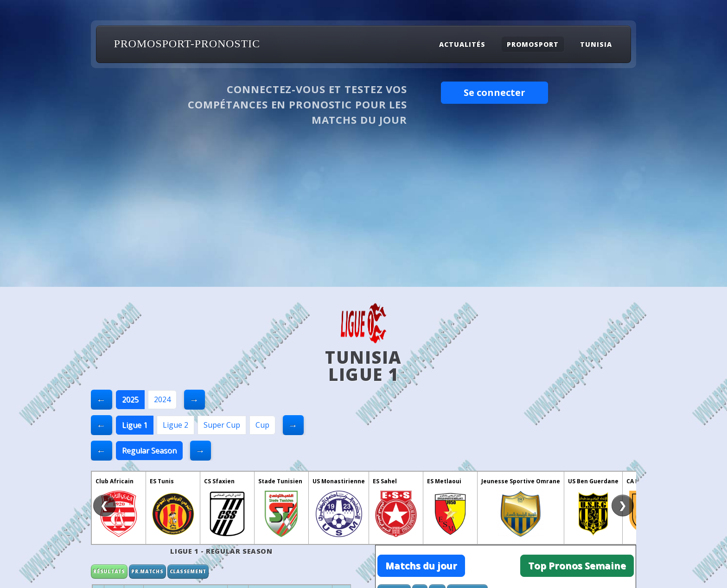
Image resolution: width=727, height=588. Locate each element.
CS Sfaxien (219, 481)
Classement (188, 571)
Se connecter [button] (494, 92)
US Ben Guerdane (593, 481)
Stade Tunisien (280, 481)
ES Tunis (162, 481)
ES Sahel (385, 481)
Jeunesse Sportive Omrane (521, 481)
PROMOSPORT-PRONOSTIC (187, 44)
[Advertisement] (363, 217)
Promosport (533, 44)
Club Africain (115, 481)
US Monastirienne (339, 481)
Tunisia (596, 44)
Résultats (109, 571)
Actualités (462, 44)
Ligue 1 (135, 425)
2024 (162, 399)
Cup (262, 425)
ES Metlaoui (444, 481)
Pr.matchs (147, 571)
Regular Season (149, 450)
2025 (130, 399)
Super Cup (222, 425)
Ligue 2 (175, 425)
